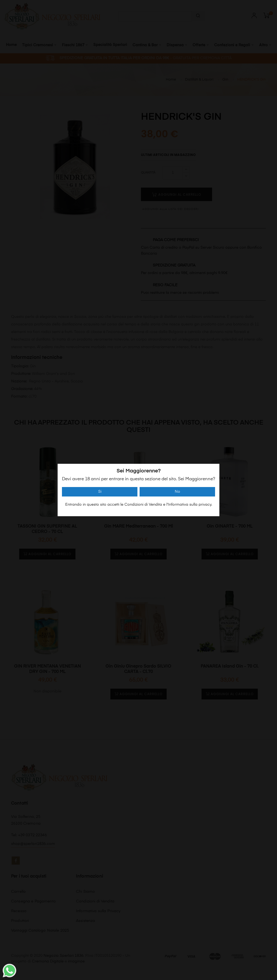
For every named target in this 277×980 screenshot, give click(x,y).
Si (100, 492)
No (177, 492)
